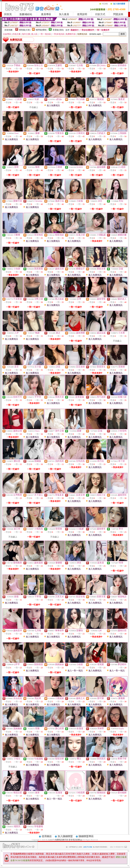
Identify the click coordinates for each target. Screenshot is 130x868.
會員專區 (46, 14)
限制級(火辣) (25, 30)
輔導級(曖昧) (42, 30)
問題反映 (118, 14)
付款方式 (100, 14)
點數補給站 (26, 14)
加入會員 (64, 14)
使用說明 (82, 14)
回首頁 (8, 14)
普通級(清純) (58, 30)
